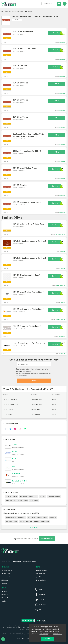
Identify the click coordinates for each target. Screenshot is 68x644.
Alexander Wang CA (61, 286)
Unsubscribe (19, 372)
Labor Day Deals (40, 574)
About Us (4, 592)
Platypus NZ (53, 518)
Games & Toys (33, 497)
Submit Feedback (47, 539)
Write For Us (5, 598)
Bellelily (15, 452)
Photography (23, 497)
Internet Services (23, 501)
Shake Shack (22, 518)
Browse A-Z (34, 528)
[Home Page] (3, 11)
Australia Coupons (6, 562)
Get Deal (56, 84)
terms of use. (57, 634)
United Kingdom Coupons (29, 562)
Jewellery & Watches (12, 497)
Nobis (16, 521)
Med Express (16, 459)
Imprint (4, 601)
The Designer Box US (60, 234)
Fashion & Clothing (18, 11)
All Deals (4, 584)
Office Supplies (34, 501)
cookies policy (44, 634)
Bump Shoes (16, 474)
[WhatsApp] (4, 639)
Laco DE (63, 251)
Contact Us (5, 595)
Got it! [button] (48, 639)
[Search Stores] (59, 4)
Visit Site (17, 20)
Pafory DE (63, 268)
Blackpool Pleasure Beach (41, 521)
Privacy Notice (26, 639)
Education (42, 497)
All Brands (5, 580)
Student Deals (6, 574)
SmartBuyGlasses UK (60, 320)
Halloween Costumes (26, 521)
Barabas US (62, 354)
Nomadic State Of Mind (19, 481)
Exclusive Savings (7, 571)
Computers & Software (54, 497)
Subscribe (34, 381)
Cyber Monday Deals (42, 577)
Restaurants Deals (7, 577)
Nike (14, 466)
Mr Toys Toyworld (42, 518)
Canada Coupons (16, 562)
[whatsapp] (25, 429)
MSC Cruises (31, 518)
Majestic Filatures (11, 518)
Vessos (15, 444)
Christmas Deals (40, 580)
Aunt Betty (9, 521)
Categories (8, 11)
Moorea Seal (28, 11)
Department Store (11, 501)
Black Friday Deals (41, 571)
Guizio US (63, 303)
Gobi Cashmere (62, 337)
